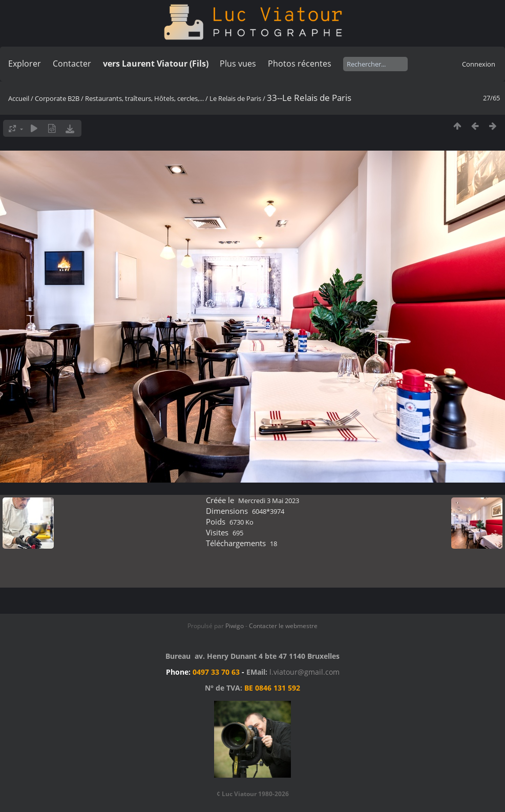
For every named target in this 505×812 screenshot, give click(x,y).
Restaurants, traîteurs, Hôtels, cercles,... (144, 98)
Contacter (72, 64)
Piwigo (235, 626)
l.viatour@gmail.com (304, 672)
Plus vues (238, 64)
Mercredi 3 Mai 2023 (269, 501)
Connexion (479, 64)
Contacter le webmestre (283, 626)
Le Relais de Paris (235, 98)
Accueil (19, 98)
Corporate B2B (57, 98)
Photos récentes (300, 64)
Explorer (25, 64)
